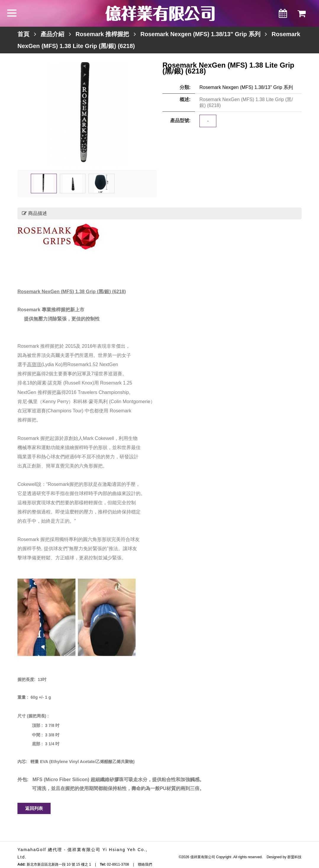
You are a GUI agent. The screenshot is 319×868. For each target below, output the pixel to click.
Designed (274, 857)
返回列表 (34, 808)
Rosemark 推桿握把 (102, 34)
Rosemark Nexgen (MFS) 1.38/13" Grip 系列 (202, 34)
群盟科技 (294, 857)
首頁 (23, 34)
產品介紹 (52, 34)
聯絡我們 (145, 864)
